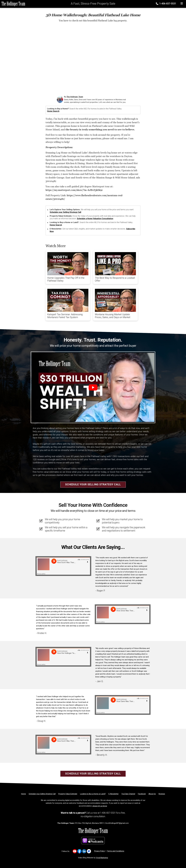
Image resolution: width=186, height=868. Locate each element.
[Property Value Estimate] (68, 794)
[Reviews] (162, 794)
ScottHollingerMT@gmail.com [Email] (117, 823)
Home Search (53, 111)
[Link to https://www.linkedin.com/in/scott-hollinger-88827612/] (84, 851)
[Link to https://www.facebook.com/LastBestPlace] (79, 851)
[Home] (13, 4)
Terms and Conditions (116, 851)
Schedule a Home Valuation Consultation (95, 219)
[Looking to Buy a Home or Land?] (93, 794)
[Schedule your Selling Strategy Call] (42, 794)
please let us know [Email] (100, 806)
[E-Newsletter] (114, 794)
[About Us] (152, 794)
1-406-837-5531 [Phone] (166, 4)
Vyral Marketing (102, 858)
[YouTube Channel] (128, 794)
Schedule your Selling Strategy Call (65, 212)
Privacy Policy (100, 851)
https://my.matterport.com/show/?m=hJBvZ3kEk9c (74, 190)
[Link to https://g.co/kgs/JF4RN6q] (89, 851)
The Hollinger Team (75, 97)
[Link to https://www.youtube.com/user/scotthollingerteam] (75, 851)
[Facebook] (142, 794)
